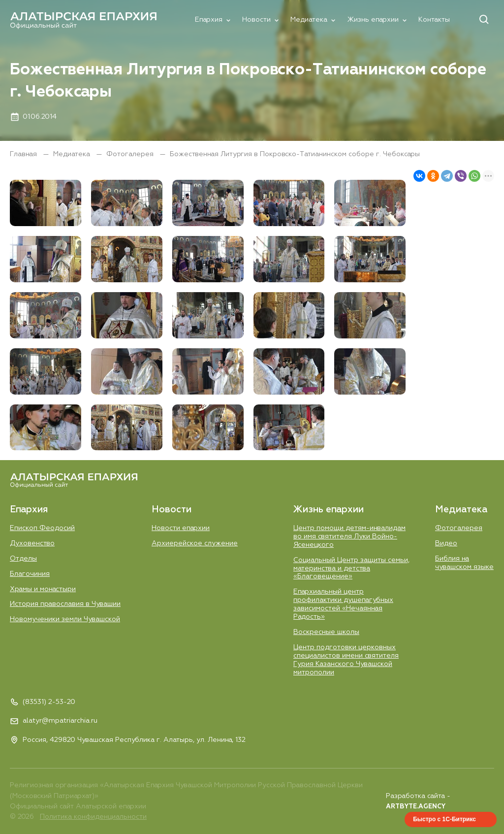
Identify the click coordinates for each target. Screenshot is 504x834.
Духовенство (32, 543)
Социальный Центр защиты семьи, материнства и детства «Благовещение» (351, 568)
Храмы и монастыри (43, 589)
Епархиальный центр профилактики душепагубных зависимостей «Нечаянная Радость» (343, 604)
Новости (256, 20)
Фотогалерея (131, 154)
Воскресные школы (326, 632)
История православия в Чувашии (65, 604)
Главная (24, 154)
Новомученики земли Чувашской (65, 619)
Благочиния (30, 574)
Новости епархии (181, 528)
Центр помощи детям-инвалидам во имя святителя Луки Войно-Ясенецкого (349, 536)
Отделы (23, 559)
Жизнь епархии (373, 20)
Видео (446, 543)
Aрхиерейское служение (195, 543)
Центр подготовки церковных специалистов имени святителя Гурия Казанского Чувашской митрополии (346, 660)
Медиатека (309, 20)
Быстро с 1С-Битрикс (444, 819)
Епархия (209, 20)
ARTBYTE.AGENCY (416, 807)
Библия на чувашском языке (464, 563)
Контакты (434, 20)
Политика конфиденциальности (93, 817)
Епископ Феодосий (42, 528)
